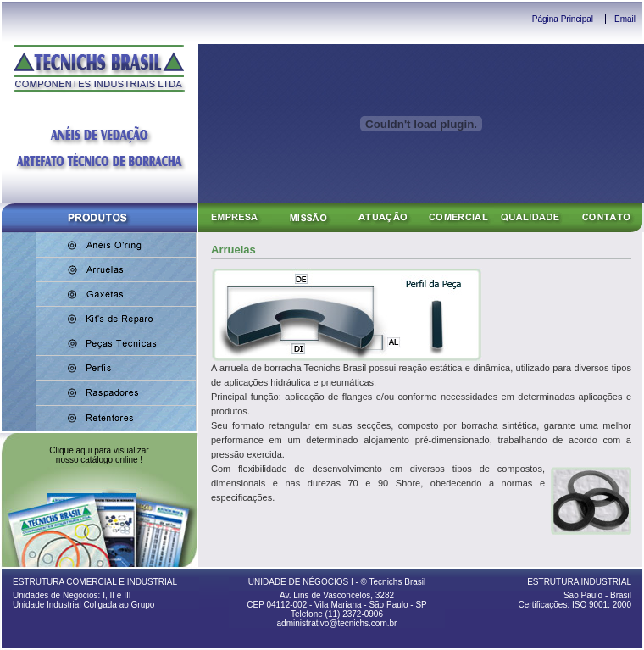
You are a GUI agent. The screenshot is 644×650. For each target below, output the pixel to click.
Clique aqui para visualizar (99, 450)
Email (625, 19)
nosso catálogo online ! (99, 460)
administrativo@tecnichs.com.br (337, 623)
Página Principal (563, 19)
